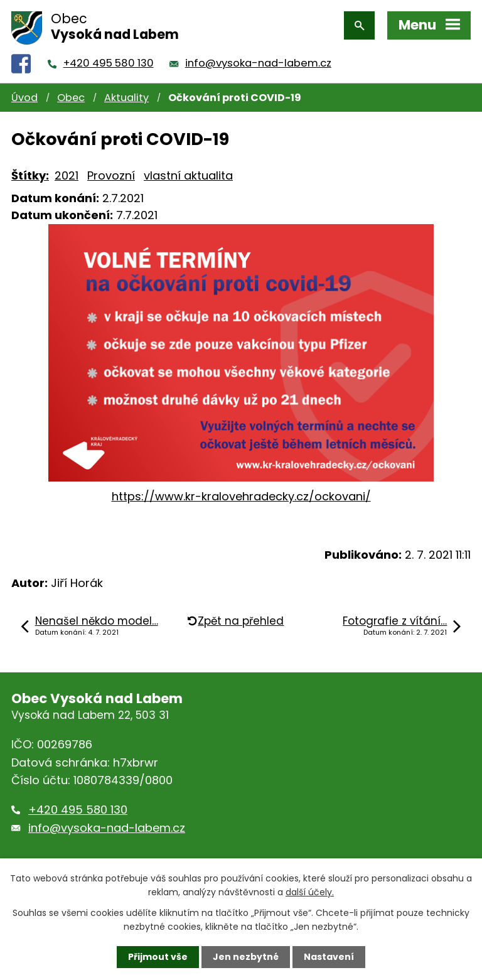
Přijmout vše (158, 957)
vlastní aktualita (188, 175)
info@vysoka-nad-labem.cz (258, 63)
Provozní (111, 175)
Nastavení (329, 957)
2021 (67, 175)
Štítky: (30, 175)
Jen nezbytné (246, 957)
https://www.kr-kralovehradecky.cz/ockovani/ (241, 496)
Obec (71, 98)
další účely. (310, 892)
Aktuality (126, 98)
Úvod (24, 98)
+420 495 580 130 (109, 63)
